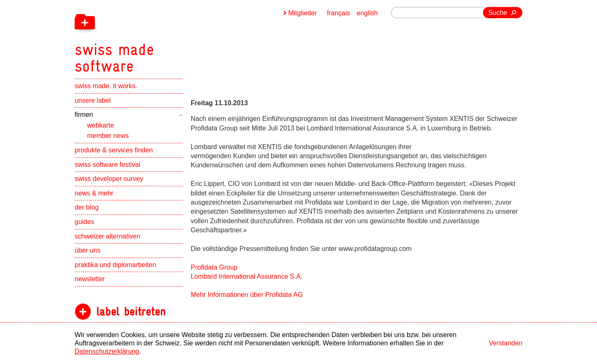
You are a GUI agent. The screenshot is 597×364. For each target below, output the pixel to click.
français (339, 13)
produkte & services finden (114, 150)
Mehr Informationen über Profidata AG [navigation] (247, 295)
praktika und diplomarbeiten (115, 265)
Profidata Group (214, 267)
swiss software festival (107, 165)
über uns (87, 250)
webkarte (101, 125)
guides (84, 222)
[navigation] (158, 37)
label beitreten (131, 312)
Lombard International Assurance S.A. (247, 276)
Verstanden (506, 343)
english (368, 13)
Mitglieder (302, 13)
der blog (87, 207)
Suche (498, 13)
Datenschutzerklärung (107, 351)
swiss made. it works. (106, 86)
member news (108, 136)
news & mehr (94, 193)
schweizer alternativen (107, 236)
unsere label (93, 100)
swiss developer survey (109, 179)
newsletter (90, 279)
